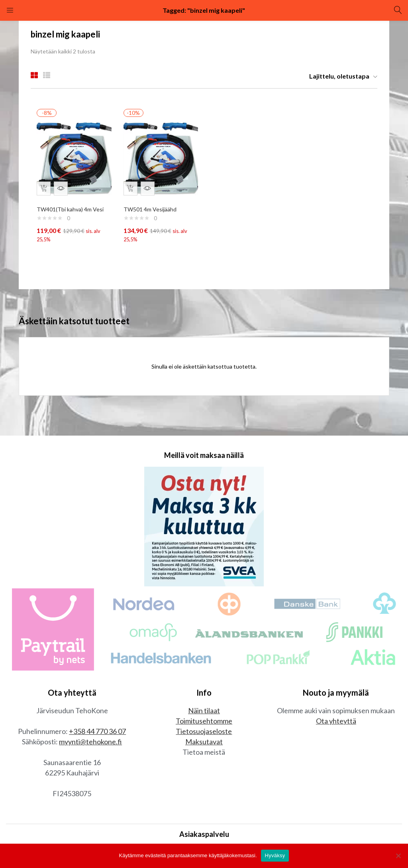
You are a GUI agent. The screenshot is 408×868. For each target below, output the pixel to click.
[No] (398, 856)
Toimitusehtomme (204, 723)
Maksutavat (204, 744)
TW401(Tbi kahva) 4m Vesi (72, 205)
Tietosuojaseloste (204, 733)
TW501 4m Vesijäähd (152, 205)
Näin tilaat (204, 712)
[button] (340, 76)
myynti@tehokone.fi (90, 744)
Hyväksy (275, 855)
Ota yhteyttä (336, 723)
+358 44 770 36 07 (97, 733)
